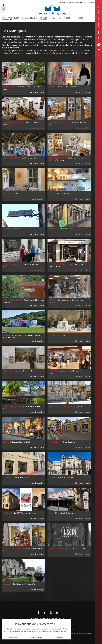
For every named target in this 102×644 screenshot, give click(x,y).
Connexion (90, 3)
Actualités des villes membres (48, 19)
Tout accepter (14, 637)
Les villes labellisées (29, 18)
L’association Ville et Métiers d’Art (10, 19)
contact (98, 11)
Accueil (3, 7)
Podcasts (82, 18)
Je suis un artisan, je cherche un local (72, 3)
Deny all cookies (36, 637)
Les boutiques (64, 18)
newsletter (99, 22)
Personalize (59, 637)
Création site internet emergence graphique (77, 633)
